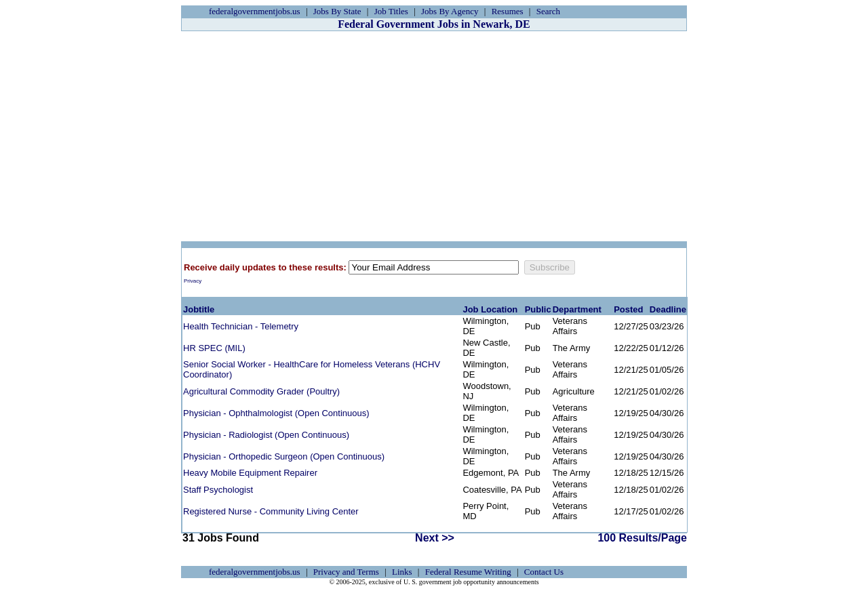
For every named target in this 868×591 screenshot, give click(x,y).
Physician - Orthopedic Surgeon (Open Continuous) (284, 456)
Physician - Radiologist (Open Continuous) (266, 435)
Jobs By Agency (450, 11)
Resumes (508, 11)
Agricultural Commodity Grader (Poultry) (261, 391)
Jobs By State (337, 11)
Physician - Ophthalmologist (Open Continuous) (276, 413)
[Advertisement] (434, 136)
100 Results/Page (642, 538)
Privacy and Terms (346, 572)
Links (402, 572)
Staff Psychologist (218, 490)
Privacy (193, 281)
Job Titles (391, 11)
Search (548, 11)
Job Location (490, 309)
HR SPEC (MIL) (214, 348)
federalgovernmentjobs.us (255, 11)
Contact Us (544, 572)
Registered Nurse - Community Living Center (271, 511)
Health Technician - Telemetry (241, 326)
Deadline (668, 309)
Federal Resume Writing (468, 572)
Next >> (435, 538)
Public (538, 309)
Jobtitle (199, 309)
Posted (628, 309)
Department (577, 309)
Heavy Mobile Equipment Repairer (250, 473)
